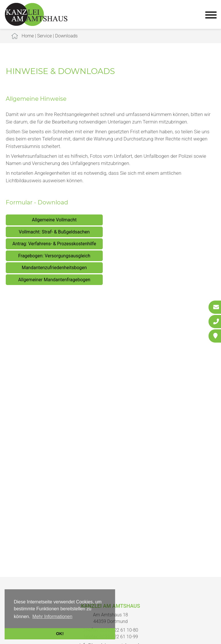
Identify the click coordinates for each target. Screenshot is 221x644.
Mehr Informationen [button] (53, 617)
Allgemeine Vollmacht (54, 220)
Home (28, 36)
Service (44, 36)
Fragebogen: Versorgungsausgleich (54, 256)
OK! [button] (60, 634)
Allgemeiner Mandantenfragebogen (54, 280)
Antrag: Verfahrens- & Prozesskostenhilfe (54, 244)
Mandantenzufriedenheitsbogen (54, 268)
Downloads (66, 36)
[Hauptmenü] (211, 16)
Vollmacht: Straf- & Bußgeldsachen (54, 232)
